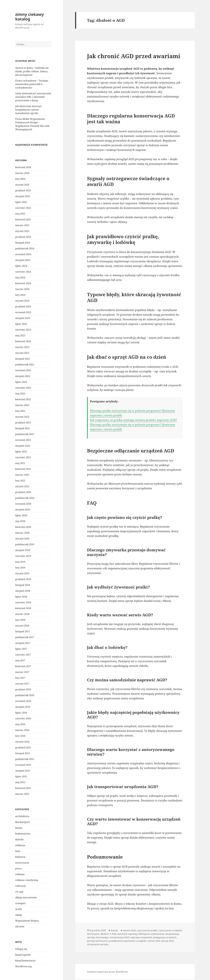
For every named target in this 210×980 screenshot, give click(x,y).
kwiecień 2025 (23, 219)
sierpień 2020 (23, 510)
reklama (20, 874)
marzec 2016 (22, 730)
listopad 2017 (23, 631)
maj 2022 (20, 394)
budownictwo (23, 834)
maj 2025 (20, 214)
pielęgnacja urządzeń (165, 937)
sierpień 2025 (23, 196)
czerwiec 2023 (23, 330)
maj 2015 (20, 782)
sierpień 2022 (23, 376)
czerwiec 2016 (23, 718)
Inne (18, 851)
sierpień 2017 (23, 643)
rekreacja (21, 886)
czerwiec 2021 (23, 457)
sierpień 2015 (23, 771)
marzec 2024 (22, 289)
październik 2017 (25, 637)
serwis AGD (154, 941)
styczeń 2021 (22, 486)
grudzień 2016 (23, 689)
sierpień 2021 (23, 446)
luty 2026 (20, 179)
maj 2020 (20, 521)
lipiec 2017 (21, 649)
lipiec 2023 (21, 324)
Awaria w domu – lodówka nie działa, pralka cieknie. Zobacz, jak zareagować (32, 71)
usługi (19, 915)
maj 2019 (20, 562)
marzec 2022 (22, 405)
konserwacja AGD (119, 937)
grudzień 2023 (23, 307)
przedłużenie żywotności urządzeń (127, 941)
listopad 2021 (23, 428)
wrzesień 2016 (23, 701)
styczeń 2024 (22, 301)
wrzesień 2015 (23, 765)
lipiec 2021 (21, 452)
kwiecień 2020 (23, 527)
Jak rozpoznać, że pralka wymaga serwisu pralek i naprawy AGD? (133, 420)
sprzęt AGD (167, 941)
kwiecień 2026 (23, 167)
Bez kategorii (22, 822)
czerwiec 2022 (23, 388)
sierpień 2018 (23, 591)
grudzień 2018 (23, 579)
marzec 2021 (22, 475)
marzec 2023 (22, 347)
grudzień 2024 (23, 237)
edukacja (20, 845)
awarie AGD (129, 930)
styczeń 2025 (22, 231)
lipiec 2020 (21, 515)
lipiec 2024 (21, 266)
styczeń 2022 (22, 417)
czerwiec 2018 (23, 602)
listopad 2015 (23, 753)
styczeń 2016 (22, 742)
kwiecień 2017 (23, 666)
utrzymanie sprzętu (98, 944)
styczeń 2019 (22, 573)
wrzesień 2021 (23, 440)
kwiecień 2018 (23, 608)
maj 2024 (20, 277)
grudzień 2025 (23, 190)
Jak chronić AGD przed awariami (134, 56)
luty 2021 (20, 481)
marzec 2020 (22, 533)
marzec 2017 (22, 672)
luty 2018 (20, 620)
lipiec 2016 (21, 713)
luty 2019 (20, 568)
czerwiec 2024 (23, 272)
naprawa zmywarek (141, 937)
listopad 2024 (23, 243)
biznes (19, 828)
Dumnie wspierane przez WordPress (107, 972)
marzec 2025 (22, 225)
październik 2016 (25, 695)
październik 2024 (25, 248)
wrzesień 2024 (23, 254)
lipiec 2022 (21, 382)
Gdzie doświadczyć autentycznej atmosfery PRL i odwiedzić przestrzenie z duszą (33, 97)
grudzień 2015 (23, 747)
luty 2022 (20, 411)
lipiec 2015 (21, 776)
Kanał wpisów (23, 955)
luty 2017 (20, 678)
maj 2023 (20, 336)
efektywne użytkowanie (151, 934)
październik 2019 (25, 544)
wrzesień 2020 (23, 504)
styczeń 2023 (22, 353)
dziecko (19, 839)
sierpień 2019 (23, 550)
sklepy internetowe (26, 897)
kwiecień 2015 (23, 788)
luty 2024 (20, 295)
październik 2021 (25, 434)
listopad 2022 (23, 359)
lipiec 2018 (21, 597)
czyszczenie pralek (147, 930)
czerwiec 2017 (23, 655)
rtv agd (19, 892)
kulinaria (20, 857)
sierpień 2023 (23, 318)
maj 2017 (20, 660)
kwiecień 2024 (23, 283)
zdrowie (20, 926)
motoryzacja (22, 863)
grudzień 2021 (23, 423)
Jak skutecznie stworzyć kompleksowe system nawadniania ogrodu (28, 110)
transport (21, 903)
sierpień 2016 (23, 707)
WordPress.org (23, 966)
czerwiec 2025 (23, 208)
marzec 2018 (22, 614)
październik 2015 (25, 759)
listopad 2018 (23, 585)
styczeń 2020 (22, 539)
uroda (19, 909)
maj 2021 (20, 463)
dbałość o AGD (108, 934)
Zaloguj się (21, 949)
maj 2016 (20, 724)
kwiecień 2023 (23, 341)
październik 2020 (25, 498)
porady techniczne (97, 941)
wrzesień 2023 (23, 312)
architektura (22, 816)
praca (18, 868)
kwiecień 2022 (23, 399)
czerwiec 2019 (23, 556)
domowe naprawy (127, 934)
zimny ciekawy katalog (30, 17)
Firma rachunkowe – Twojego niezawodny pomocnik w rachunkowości (32, 84)
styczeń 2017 (22, 684)
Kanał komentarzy (25, 961)
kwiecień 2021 (23, 469)
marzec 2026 (22, 173)
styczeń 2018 (22, 626)
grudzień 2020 (23, 492)
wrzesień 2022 (23, 370)
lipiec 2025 (21, 202)
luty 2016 (20, 736)
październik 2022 (25, 365)
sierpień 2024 (23, 260)
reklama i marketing (27, 880)
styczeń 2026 (22, 185)
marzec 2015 (22, 794)
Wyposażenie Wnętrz (27, 921)
